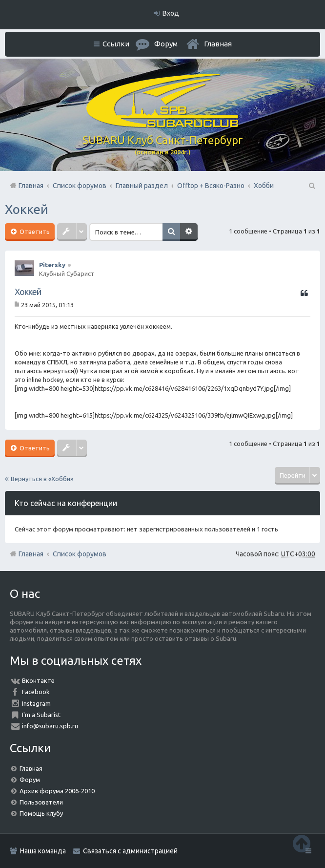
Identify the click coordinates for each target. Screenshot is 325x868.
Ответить (34, 232)
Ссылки (116, 44)
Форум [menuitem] (166, 44)
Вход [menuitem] (171, 13)
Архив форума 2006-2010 (57, 791)
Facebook (36, 692)
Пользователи (41, 802)
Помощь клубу (41, 813)
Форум (30, 780)
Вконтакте (38, 680)
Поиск (171, 232)
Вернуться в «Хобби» (42, 479)
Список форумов (80, 554)
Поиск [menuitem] (311, 186)
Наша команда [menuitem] (43, 851)
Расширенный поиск (189, 232)
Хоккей (27, 209)
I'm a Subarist (41, 715)
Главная (218, 44)
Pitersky (52, 265)
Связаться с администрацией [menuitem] (130, 851)
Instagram (36, 703)
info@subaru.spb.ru (50, 726)
